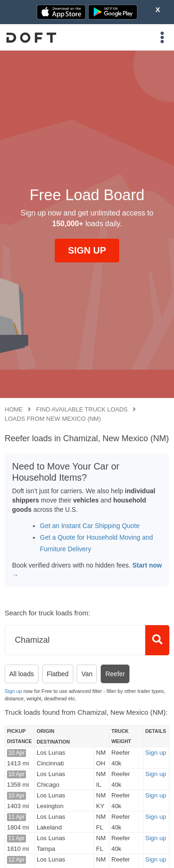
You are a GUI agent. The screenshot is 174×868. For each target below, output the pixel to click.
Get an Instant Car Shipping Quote (90, 526)
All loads (22, 674)
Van (87, 674)
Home (14, 409)
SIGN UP (87, 250)
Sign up (13, 691)
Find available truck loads (82, 409)
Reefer (115, 674)
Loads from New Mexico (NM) (53, 419)
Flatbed (58, 674)
